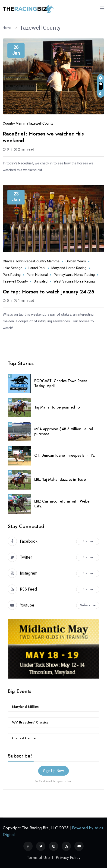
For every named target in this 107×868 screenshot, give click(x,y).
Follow (88, 541)
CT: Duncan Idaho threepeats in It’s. (65, 455)
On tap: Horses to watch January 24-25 (49, 292)
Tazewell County (40, 28)
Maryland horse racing (69, 268)
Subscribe (88, 605)
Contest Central (24, 738)
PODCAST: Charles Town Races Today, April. (61, 383)
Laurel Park (37, 268)
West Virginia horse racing (74, 281)
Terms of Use (38, 858)
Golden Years (76, 261)
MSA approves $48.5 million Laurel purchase (64, 431)
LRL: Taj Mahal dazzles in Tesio (60, 480)
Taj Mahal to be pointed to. (57, 407)
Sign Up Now (53, 771)
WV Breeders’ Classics (30, 722)
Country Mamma (16, 123)
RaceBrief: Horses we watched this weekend (43, 137)
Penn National (37, 275)
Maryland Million (25, 707)
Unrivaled (41, 281)
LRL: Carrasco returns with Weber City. (63, 504)
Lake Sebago (13, 268)
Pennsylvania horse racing (74, 275)
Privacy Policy (68, 858)
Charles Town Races (18, 261)
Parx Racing (12, 275)
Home (8, 28)
